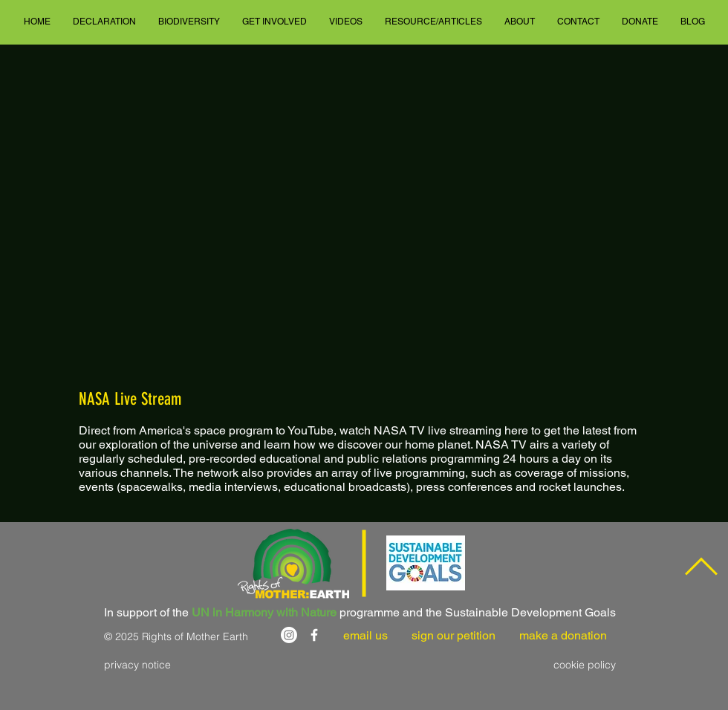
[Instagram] (289, 635)
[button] (104, 22)
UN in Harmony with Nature (264, 612)
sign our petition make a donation (509, 635)
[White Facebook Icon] (314, 635)
